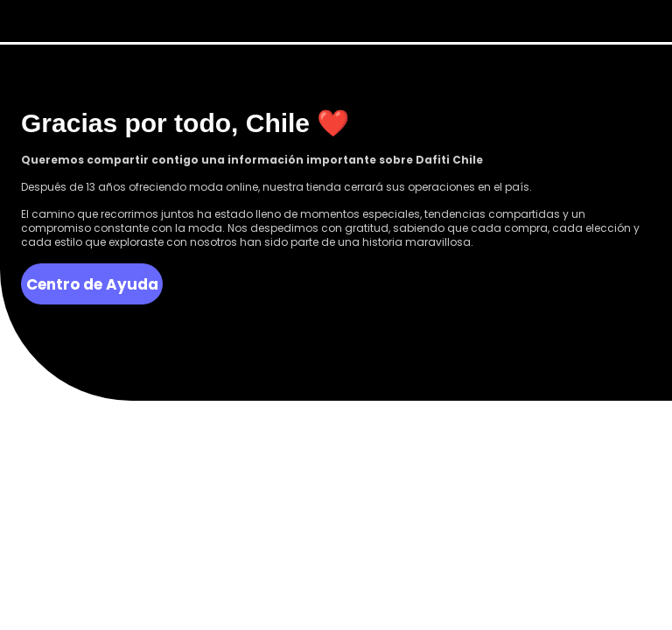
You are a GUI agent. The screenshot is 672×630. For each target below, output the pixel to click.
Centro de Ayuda (92, 284)
